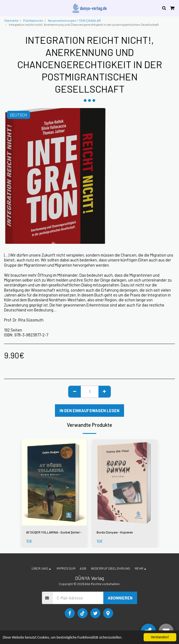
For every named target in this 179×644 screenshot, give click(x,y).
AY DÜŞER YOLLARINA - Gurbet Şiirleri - (54, 532)
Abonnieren (120, 598)
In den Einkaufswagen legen (89, 411)
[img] (54, 483)
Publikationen (33, 20)
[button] (6, 8)
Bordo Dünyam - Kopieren (115, 532)
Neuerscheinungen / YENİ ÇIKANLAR (74, 20)
